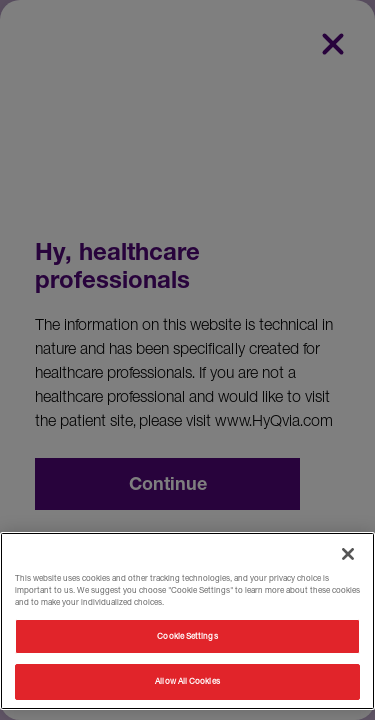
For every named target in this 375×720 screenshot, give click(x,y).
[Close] (348, 554)
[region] (187, 621)
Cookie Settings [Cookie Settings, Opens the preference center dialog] (187, 636)
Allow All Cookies (187, 681)
